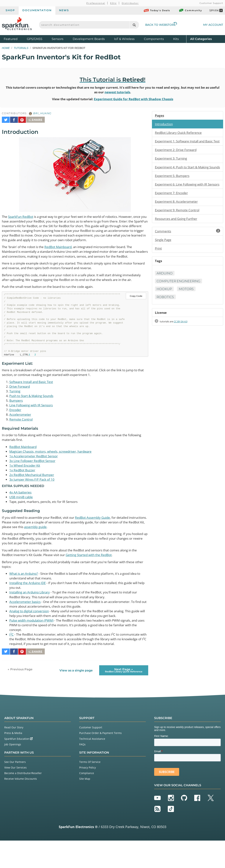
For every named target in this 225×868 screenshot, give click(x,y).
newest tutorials (126, 92)
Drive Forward (20, 403)
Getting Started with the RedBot (102, 576)
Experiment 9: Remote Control (178, 227)
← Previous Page (20, 697)
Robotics (166, 315)
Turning (15, 407)
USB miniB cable (22, 517)
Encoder (16, 427)
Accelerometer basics (26, 624)
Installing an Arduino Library (32, 615)
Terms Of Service (90, 789)
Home (6, 48)
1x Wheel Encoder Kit (26, 484)
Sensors (58, 39)
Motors (187, 307)
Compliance (87, 800)
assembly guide (79, 547)
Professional (96, 3)
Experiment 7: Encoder (173, 210)
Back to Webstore (161, 25)
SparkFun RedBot (22, 215)
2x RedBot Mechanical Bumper (33, 494)
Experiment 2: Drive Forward (177, 156)
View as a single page (76, 698)
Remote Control (22, 437)
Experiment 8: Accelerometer (178, 218)
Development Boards (89, 39)
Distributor (130, 3)
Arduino (165, 291)
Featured (14, 39)
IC (12, 658)
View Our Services (15, 795)
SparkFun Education (18, 766)
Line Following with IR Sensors (33, 422)
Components (154, 39)
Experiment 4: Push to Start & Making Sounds (184, 176)
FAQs (82, 772)
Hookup (165, 307)
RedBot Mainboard (63, 252)
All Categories (201, 39)
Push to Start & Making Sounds (34, 412)
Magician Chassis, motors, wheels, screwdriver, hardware (54, 469)
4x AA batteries (21, 512)
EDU (113, 3)
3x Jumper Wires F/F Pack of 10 (33, 499)
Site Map (85, 806)
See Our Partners (15, 789)
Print (159, 266)
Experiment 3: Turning (172, 165)
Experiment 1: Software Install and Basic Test (186, 145)
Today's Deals (157, 10)
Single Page (164, 257)
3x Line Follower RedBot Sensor (34, 479)
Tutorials (21, 48)
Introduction (165, 125)
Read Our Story (14, 755)
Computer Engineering (180, 299)
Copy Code (136, 312)
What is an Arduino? (25, 595)
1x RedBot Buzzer (23, 489)
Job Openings (13, 772)
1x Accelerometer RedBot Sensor (35, 474)
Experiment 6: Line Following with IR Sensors (183, 198)
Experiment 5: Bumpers (173, 187)
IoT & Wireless (124, 39)
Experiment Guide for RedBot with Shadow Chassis (135, 99)
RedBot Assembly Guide (101, 537)
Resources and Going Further (178, 236)
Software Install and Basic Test (33, 398)
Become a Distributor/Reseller (23, 800)
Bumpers (16, 417)
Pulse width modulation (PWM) (34, 644)
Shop (10, 10)
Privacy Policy (88, 795)
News (64, 10)
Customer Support (211, 3)
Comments (188, 249)
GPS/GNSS (35, 39)
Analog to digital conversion (31, 634)
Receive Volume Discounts (21, 806)
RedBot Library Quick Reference (180, 134)
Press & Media (13, 760)
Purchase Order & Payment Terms (100, 760)
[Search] (134, 25)
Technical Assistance (92, 766)
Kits (176, 39)
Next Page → (124, 697)
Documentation (37, 10)
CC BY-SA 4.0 (184, 340)
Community (190, 10)
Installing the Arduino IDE (29, 605)
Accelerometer (21, 432)
